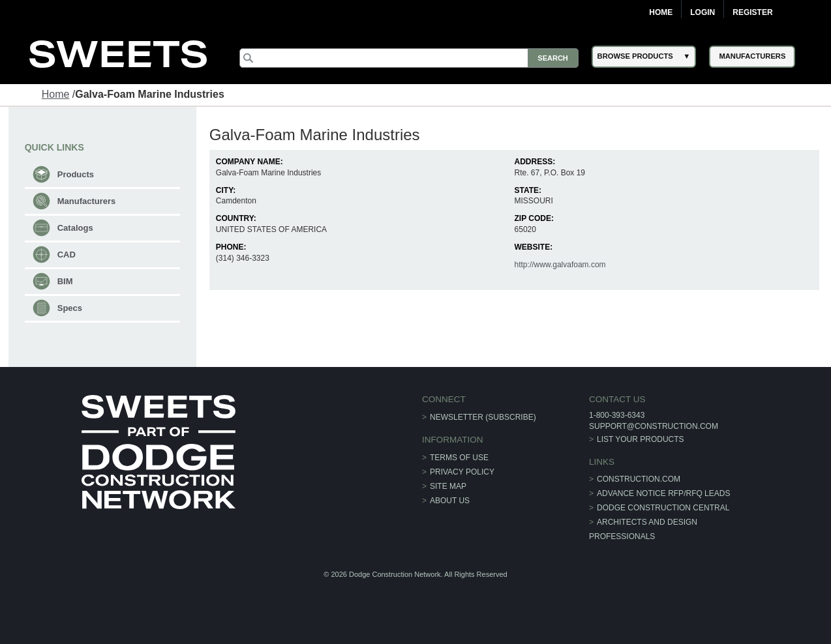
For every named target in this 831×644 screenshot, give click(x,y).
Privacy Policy (462, 472)
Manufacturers (87, 201)
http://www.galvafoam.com (560, 265)
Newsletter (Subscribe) (483, 417)
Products (76, 174)
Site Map (448, 486)
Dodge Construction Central (663, 508)
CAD (67, 255)
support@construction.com (654, 426)
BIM (65, 281)
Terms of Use (459, 458)
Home (661, 12)
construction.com (639, 479)
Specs (70, 308)
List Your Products (641, 439)
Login (703, 12)
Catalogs (75, 228)
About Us (450, 501)
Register (752, 12)
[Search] (409, 58)
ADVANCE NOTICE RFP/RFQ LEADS (663, 493)
